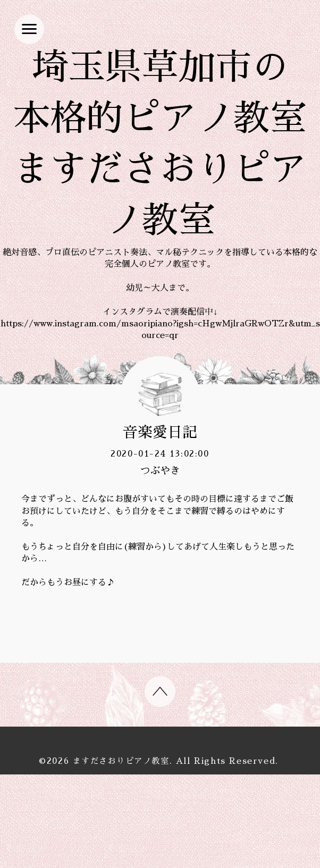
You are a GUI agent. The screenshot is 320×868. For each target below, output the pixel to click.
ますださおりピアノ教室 (121, 855)
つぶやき (160, 565)
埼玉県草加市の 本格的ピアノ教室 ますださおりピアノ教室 (160, 191)
